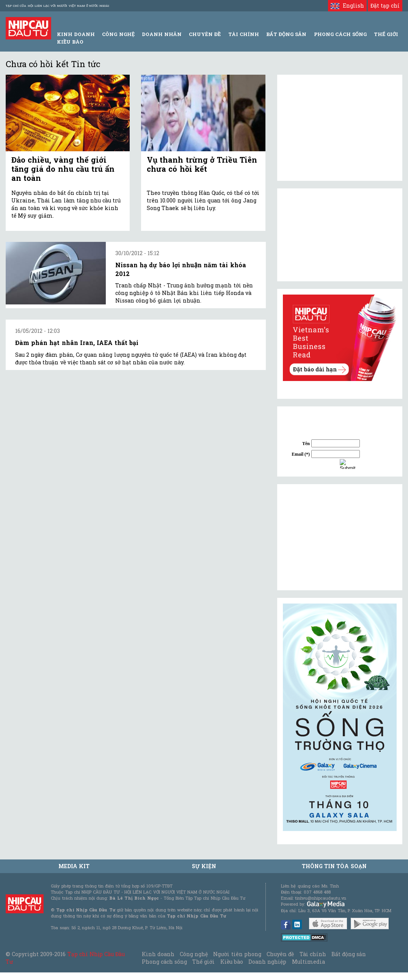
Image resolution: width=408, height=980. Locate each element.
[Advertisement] (340, 537)
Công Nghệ (118, 34)
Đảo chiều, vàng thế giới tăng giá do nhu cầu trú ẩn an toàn (63, 169)
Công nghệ (194, 954)
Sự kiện (204, 866)
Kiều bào (70, 42)
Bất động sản (286, 34)
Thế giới (386, 34)
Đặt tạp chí (385, 5)
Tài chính (313, 954)
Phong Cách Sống (340, 34)
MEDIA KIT (74, 866)
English (347, 5)
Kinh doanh (158, 954)
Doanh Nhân (162, 34)
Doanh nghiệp (267, 962)
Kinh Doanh (76, 34)
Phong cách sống (164, 962)
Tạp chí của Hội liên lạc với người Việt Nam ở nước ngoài (57, 6)
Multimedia (308, 962)
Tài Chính (244, 34)
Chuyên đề (205, 34)
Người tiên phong (237, 954)
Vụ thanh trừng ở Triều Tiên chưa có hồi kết (202, 164)
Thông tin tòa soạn (334, 866)
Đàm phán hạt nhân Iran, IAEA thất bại (77, 343)
